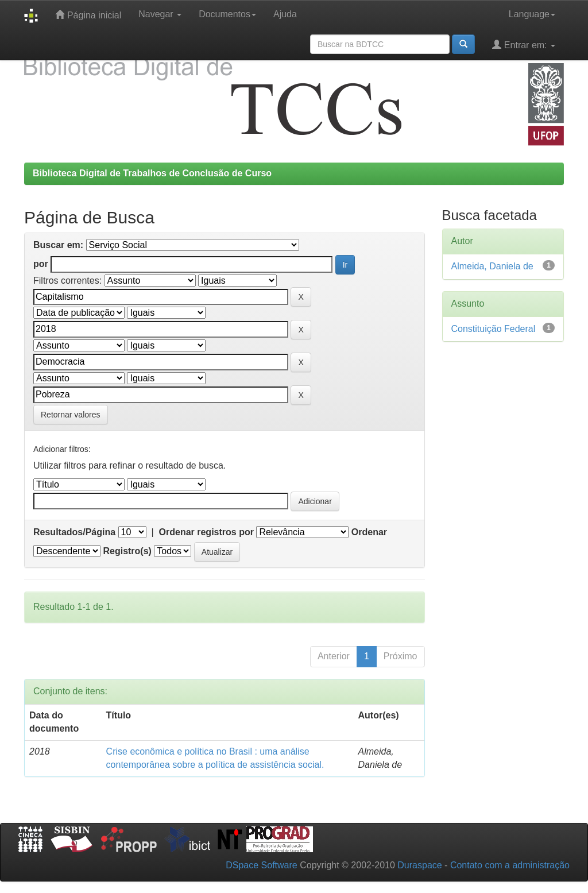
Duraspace (419, 865)
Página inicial (88, 15)
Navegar (160, 14)
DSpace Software (262, 865)
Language (532, 14)
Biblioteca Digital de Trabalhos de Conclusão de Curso (152, 173)
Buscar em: (58, 245)
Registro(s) (127, 551)
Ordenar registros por (206, 532)
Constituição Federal (494, 329)
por (41, 264)
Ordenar (369, 532)
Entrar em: (524, 45)
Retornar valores (71, 415)
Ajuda (285, 14)
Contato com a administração (510, 865)
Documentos (227, 14)
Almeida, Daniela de (492, 266)
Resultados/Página (74, 532)
